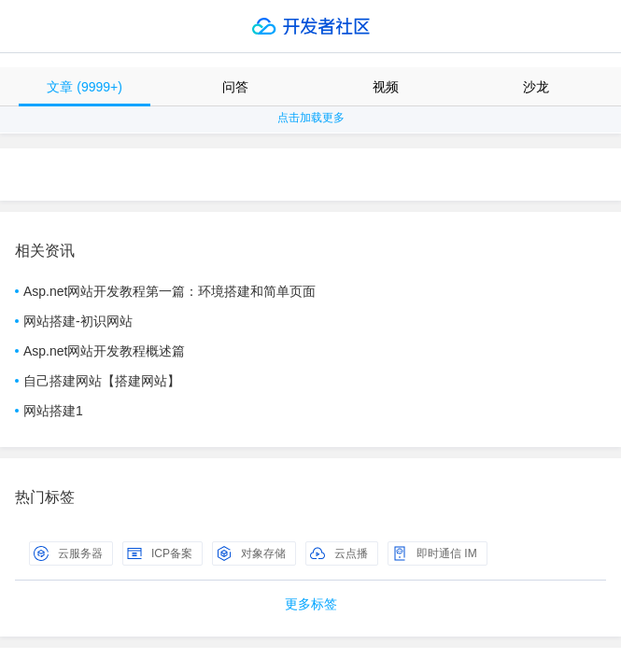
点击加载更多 (311, 118)
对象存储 (251, 553)
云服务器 (68, 553)
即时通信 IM (435, 553)
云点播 (339, 553)
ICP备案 (160, 553)
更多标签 (311, 604)
